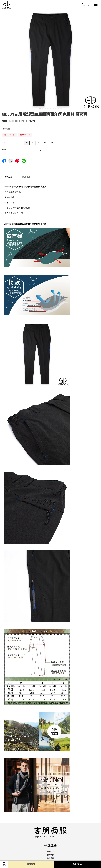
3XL (52, 143)
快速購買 (31, 864)
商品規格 (26, 177)
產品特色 (9, 177)
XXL (45, 143)
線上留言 (50, 858)
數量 (4, 150)
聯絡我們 (50, 855)
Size (4, 143)
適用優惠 (6, 129)
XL (39, 143)
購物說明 (50, 852)
